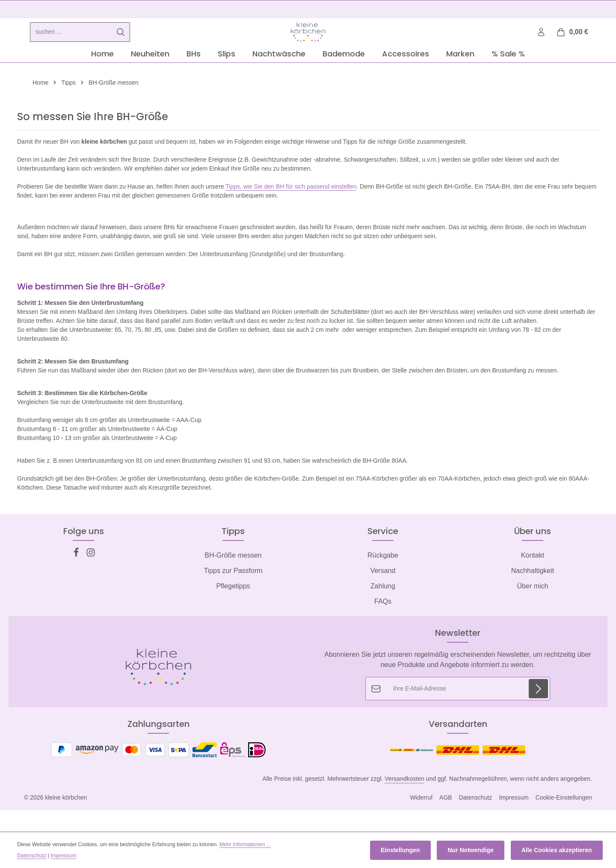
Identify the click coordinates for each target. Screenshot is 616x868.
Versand (383, 595)
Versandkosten (404, 803)
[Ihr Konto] (540, 44)
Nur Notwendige (475, 851)
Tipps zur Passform (233, 595)
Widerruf (421, 822)
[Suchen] (121, 44)
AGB (446, 822)
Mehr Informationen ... (245, 846)
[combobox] (71, 44)
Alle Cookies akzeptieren (558, 851)
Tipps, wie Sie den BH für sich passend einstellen (291, 211)
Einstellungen (408, 851)
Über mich (533, 610)
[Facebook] (77, 579)
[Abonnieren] (538, 713)
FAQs (383, 626)
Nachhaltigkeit (533, 595)
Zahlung (383, 610)
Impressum (514, 822)
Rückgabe (383, 580)
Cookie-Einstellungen (564, 822)
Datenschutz (476, 822)
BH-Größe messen (233, 580)
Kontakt (533, 580)
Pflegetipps (233, 610)
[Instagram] (91, 579)
